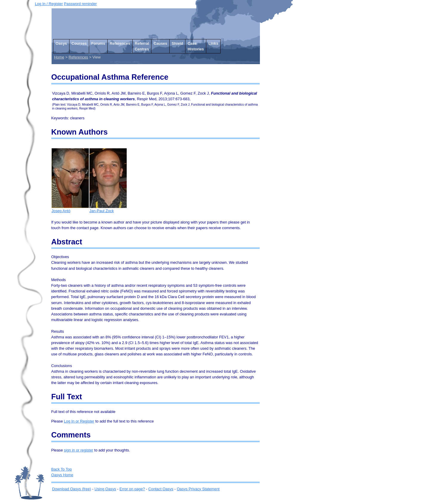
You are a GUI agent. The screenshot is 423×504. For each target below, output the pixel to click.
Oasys (61, 43)
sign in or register (78, 450)
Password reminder (80, 4)
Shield (177, 43)
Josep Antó (70, 209)
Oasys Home (62, 475)
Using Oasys (105, 489)
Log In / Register (49, 4)
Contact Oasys (161, 489)
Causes (160, 43)
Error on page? (132, 489)
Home (59, 57)
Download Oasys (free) (72, 489)
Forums (98, 43)
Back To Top (62, 469)
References (120, 43)
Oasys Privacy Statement (198, 489)
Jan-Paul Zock (108, 209)
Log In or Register (79, 421)
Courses (79, 43)
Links (213, 43)
